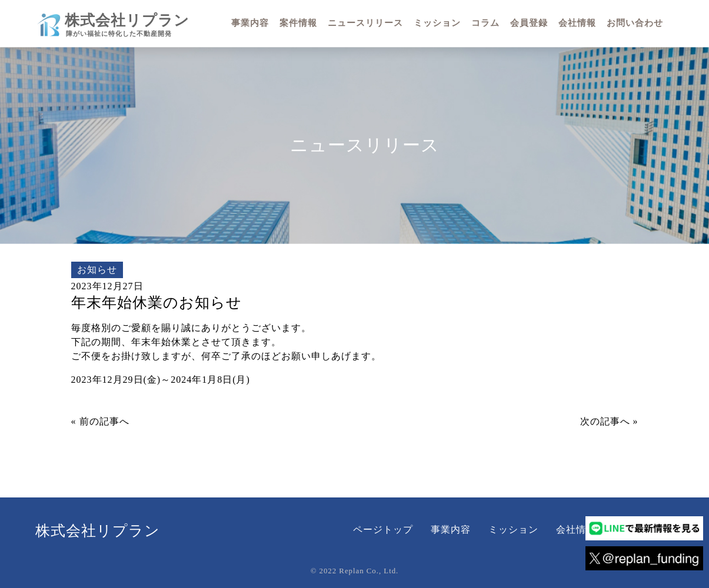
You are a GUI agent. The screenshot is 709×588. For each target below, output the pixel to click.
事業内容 (451, 529)
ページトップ (383, 529)
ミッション (513, 529)
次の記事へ (605, 421)
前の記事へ (104, 421)
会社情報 (576, 529)
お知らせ (97, 270)
